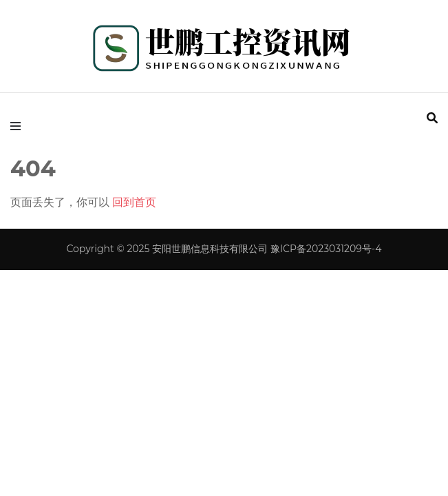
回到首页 (134, 202)
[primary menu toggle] (19, 126)
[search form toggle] (432, 118)
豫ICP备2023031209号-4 (326, 249)
